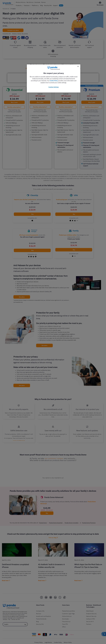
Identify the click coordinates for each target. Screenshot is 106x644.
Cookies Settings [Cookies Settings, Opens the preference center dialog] (54, 87)
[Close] (78, 66)
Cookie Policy (54, 81)
